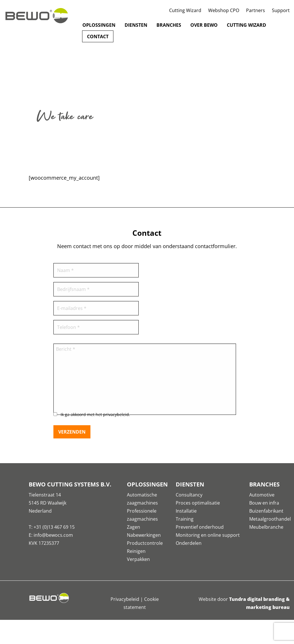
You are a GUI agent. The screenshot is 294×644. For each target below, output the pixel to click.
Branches (169, 25)
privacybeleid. (117, 414)
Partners (256, 10)
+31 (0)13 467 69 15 (54, 527)
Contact (98, 37)
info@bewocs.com (53, 535)
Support (281, 10)
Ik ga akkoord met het (95, 414)
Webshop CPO (224, 10)
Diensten (136, 25)
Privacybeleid (125, 599)
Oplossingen (99, 25)
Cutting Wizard (185, 10)
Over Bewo (204, 25)
